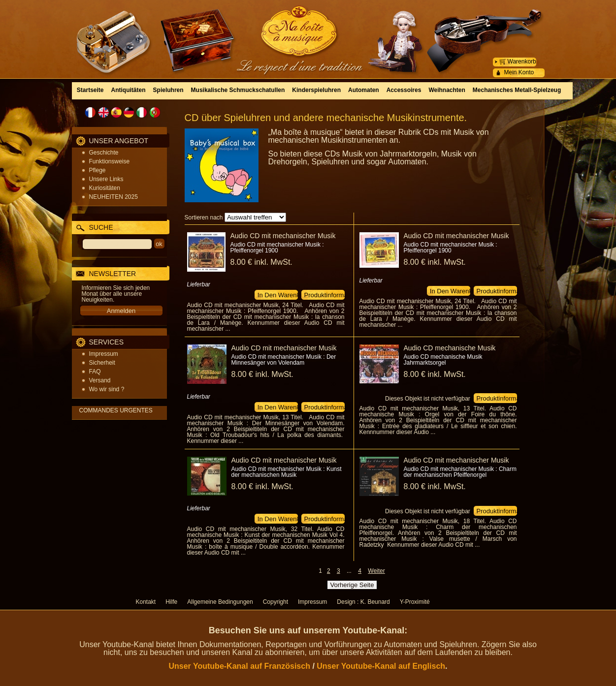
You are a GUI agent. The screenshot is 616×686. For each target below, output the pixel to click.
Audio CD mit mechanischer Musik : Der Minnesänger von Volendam (284, 360)
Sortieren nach (204, 218)
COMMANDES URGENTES (116, 410)
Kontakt (146, 602)
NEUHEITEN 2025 (113, 197)
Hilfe (171, 602)
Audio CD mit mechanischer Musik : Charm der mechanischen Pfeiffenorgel (460, 472)
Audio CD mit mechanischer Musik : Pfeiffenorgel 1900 (277, 248)
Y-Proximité (415, 602)
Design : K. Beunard (363, 602)
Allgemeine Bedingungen (220, 602)
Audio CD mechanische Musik (450, 348)
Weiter (376, 571)
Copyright (276, 602)
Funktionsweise (110, 161)
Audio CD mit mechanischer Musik (283, 236)
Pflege (97, 170)
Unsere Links (106, 179)
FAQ (95, 372)
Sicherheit (102, 363)
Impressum (104, 354)
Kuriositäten (105, 188)
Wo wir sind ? (107, 389)
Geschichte (104, 153)
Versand (100, 380)
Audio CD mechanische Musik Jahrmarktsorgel (443, 360)
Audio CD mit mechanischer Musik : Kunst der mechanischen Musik (287, 472)
